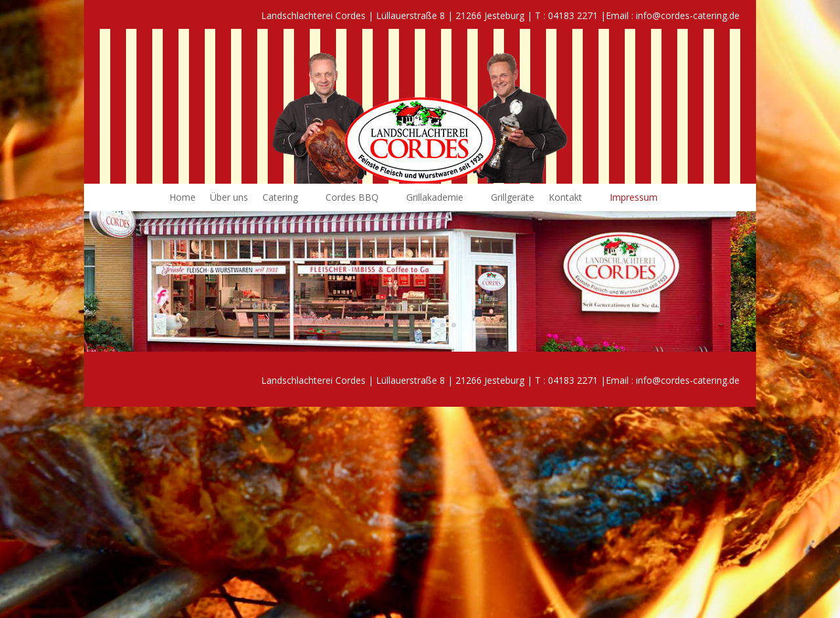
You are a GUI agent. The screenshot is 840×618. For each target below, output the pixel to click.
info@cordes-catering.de (688, 15)
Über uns (229, 198)
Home (182, 198)
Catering (280, 198)
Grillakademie (435, 198)
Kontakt (565, 198)
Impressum (634, 198)
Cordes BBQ (352, 198)
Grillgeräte (513, 198)
